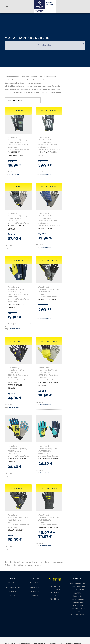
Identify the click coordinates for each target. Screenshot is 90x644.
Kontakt (35, 596)
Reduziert (12, 302)
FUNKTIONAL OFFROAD (14, 143)
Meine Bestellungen (13, 587)
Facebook (35, 592)
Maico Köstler (35, 587)
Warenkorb (13, 592)
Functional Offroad (17, 140)
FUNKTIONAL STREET (45, 293)
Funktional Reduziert (49, 289)
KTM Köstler (35, 583)
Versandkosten (15, 174)
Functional (13, 137)
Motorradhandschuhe (18, 149)
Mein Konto (13, 583)
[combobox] (23, 100)
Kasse (13, 596)
